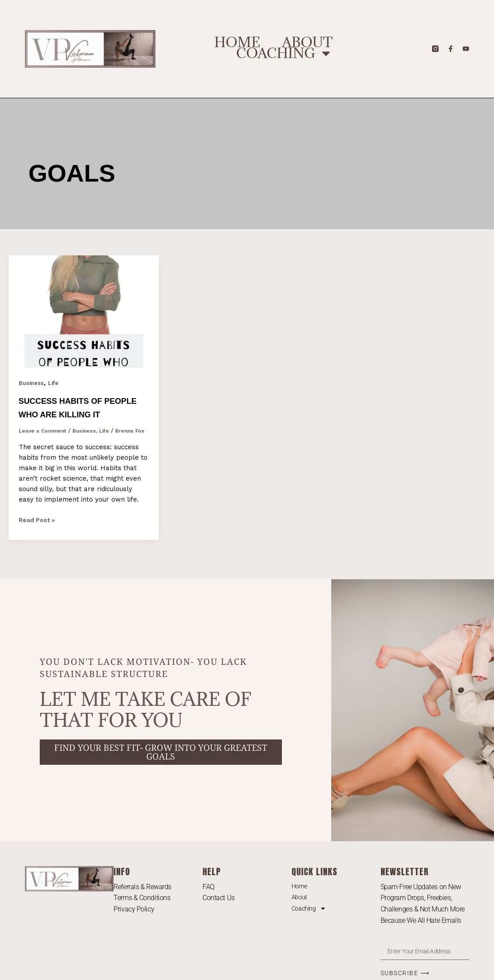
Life (57, 383)
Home (237, 42)
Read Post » (39, 541)
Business (33, 383)
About (307, 42)
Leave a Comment (44, 444)
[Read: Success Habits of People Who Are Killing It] (84, 311)
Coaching (284, 53)
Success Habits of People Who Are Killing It (74, 414)
